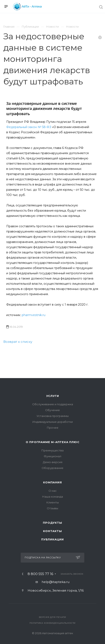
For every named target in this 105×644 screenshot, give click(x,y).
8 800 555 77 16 (40, 574)
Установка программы (53, 416)
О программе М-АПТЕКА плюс (53, 442)
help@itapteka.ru (56, 582)
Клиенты (53, 502)
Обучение (52, 410)
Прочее (53, 428)
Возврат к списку (18, 342)
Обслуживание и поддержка (53, 404)
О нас (53, 491)
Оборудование (52, 468)
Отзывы (52, 508)
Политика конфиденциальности (53, 623)
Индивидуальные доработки (53, 422)
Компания (52, 482)
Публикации (52, 539)
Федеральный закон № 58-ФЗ (29, 127)
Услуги (53, 396)
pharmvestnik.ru (34, 315)
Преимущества (52, 450)
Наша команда (53, 497)
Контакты (52, 531)
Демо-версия (53, 462)
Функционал (52, 456)
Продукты (52, 523)
